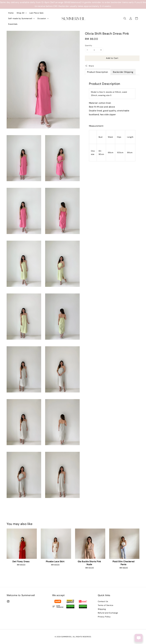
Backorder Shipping (123, 72)
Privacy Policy (104, 617)
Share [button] (89, 66)
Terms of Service (106, 605)
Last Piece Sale (36, 13)
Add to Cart (112, 58)
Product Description (98, 72)
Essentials (13, 24)
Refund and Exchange (108, 613)
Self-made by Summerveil (20, 18)
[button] (125, 18)
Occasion (42, 18)
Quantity (89, 45)
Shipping (102, 609)
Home (11, 13)
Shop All (20, 13)
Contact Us (103, 601)
